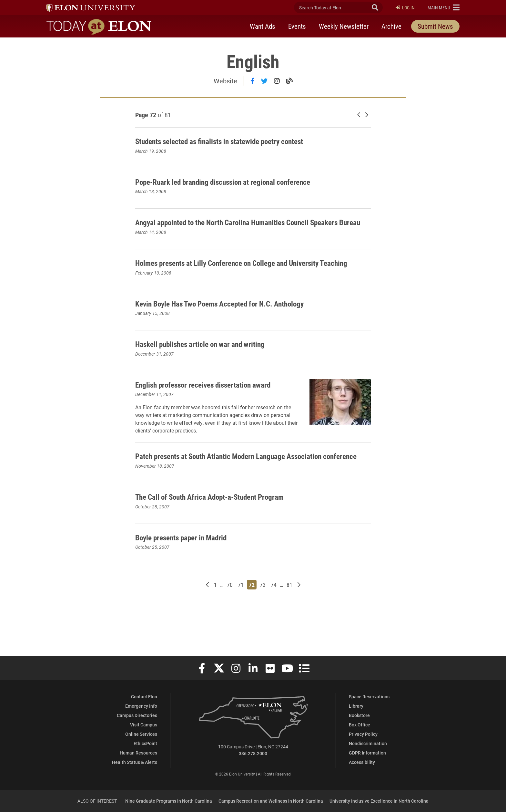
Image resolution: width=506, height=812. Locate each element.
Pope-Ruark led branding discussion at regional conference (242, 181)
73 (263, 628)
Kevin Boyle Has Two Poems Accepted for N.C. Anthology (238, 325)
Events (297, 27)
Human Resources (138, 753)
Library (356, 706)
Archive (391, 27)
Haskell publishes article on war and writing (214, 365)
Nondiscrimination (368, 743)
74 (274, 628)
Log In (405, 8)
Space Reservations (369, 697)
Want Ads (263, 27)
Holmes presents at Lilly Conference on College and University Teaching (247, 279)
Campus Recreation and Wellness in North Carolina (271, 801)
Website (225, 81)
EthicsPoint (145, 743)
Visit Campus (144, 725)
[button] (444, 8)
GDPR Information (367, 753)
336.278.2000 (253, 753)
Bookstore (359, 715)
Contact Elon (144, 697)
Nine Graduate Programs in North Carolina (169, 801)
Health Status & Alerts (135, 762)
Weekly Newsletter (344, 27)
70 (231, 628)
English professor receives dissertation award (206, 411)
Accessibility (362, 762)
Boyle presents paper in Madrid (191, 580)
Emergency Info (141, 706)
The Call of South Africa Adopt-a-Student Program (226, 539)
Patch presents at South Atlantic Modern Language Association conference (250, 494)
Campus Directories (137, 715)
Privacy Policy (363, 734)
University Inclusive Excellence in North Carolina (379, 801)
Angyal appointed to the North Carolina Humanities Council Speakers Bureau (242, 227)
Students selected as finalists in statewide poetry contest (239, 141)
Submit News (435, 27)
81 (290, 628)
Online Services (141, 734)
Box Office (359, 725)
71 (242, 628)
